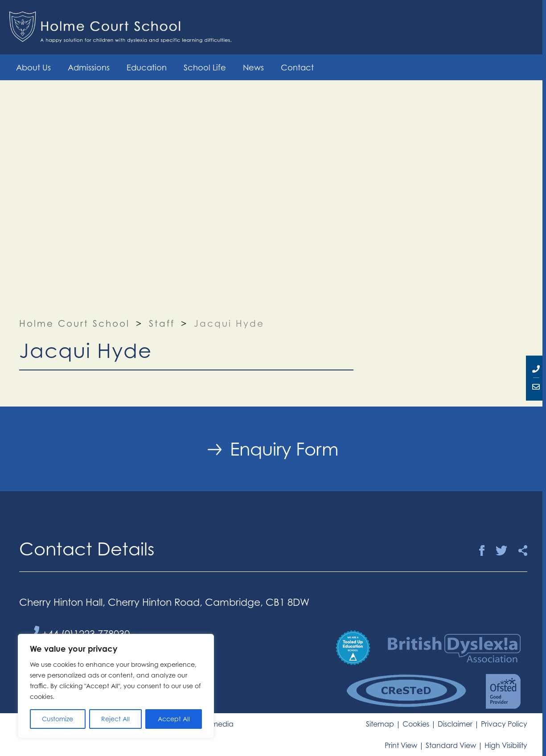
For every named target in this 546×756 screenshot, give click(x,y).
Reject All (115, 719)
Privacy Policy (504, 724)
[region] (116, 686)
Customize (57, 719)
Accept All (174, 719)
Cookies (416, 724)
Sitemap (380, 724)
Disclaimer (455, 724)
